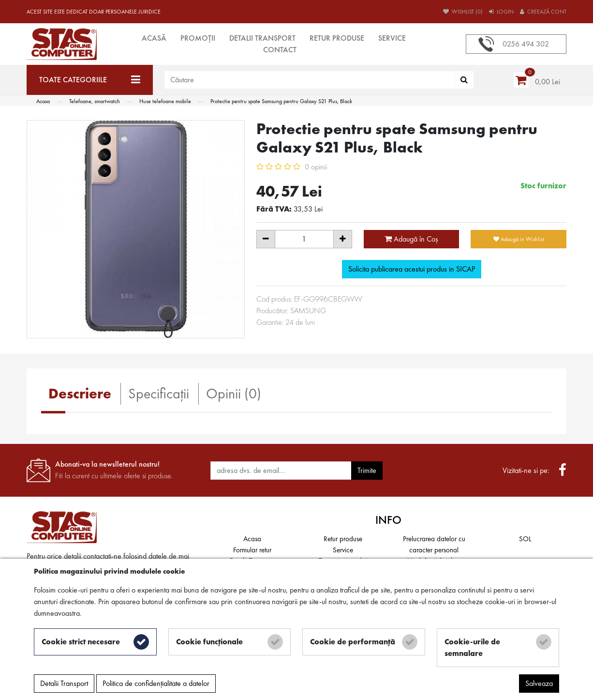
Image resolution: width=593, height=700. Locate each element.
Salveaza (539, 683)
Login (501, 12)
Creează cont (543, 12)
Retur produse (337, 38)
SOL (525, 539)
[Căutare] (464, 80)
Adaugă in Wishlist (519, 239)
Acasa (252, 539)
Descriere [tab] (80, 394)
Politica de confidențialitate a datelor (156, 683)
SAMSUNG (308, 311)
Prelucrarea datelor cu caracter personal (434, 544)
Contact (280, 50)
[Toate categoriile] (90, 80)
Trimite (367, 470)
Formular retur (252, 550)
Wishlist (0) (463, 12)
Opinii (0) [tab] (234, 394)
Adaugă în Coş (411, 239)
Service (392, 38)
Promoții (198, 38)
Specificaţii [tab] (159, 394)
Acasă (154, 38)
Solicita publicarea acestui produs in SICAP (412, 269)
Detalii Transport (262, 38)
